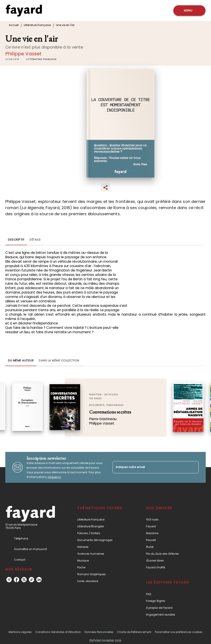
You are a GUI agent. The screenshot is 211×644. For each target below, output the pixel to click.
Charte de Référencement (134, 632)
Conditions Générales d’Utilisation (58, 632)
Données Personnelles (99, 632)
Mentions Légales (20, 632)
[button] (41, 59)
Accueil (14, 25)
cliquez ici (54, 477)
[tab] (16, 240)
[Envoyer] (193, 467)
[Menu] (189, 11)
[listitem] (9, 580)
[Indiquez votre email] (150, 467)
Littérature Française (37, 25)
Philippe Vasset (23, 54)
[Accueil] (24, 10)
